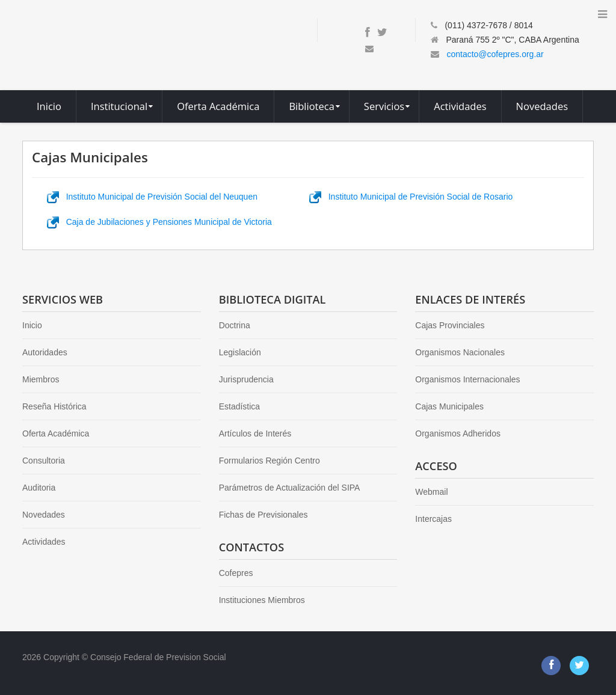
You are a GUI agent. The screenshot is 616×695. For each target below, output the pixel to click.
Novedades (44, 515)
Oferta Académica (56, 433)
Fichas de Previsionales (263, 515)
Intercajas (433, 519)
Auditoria (39, 488)
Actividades (44, 542)
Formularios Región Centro (269, 461)
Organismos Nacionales (460, 352)
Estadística (239, 406)
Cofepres (236, 573)
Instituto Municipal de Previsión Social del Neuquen (152, 197)
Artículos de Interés (255, 433)
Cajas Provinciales (450, 325)
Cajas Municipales (449, 406)
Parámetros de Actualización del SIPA (290, 488)
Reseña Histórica (54, 406)
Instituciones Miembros (262, 600)
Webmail (431, 492)
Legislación (240, 352)
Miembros (41, 379)
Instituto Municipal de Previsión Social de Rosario (411, 197)
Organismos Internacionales (467, 379)
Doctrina (235, 325)
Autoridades (45, 352)
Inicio (32, 325)
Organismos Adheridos (458, 433)
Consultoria (44, 461)
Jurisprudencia (246, 379)
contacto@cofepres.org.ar (495, 54)
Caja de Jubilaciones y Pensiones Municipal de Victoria (159, 222)
